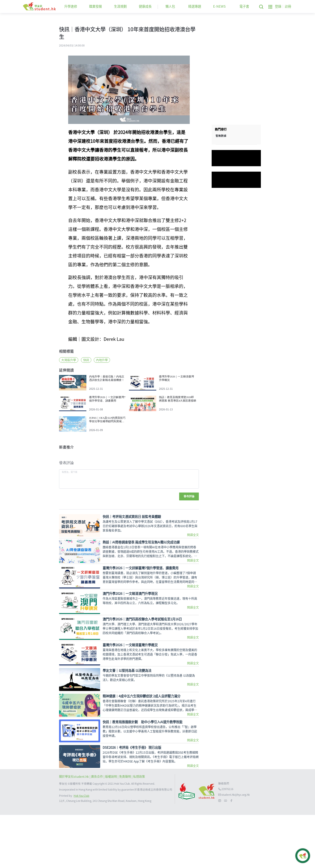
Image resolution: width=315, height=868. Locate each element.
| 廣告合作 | (97, 830)
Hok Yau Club (81, 849)
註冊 (288, 6)
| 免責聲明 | (125, 830)
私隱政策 (139, 830)
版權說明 (111, 830)
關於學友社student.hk (74, 830)
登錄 (278, 6)
